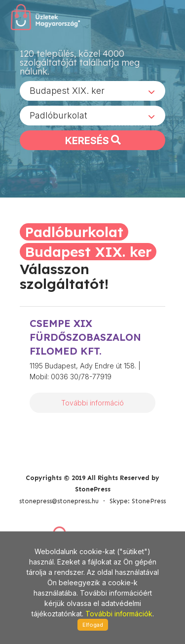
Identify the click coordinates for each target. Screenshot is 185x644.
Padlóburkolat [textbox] (58, 115)
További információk (119, 614)
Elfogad (93, 625)
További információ (92, 403)
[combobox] (92, 91)
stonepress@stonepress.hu (59, 501)
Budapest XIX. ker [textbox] (67, 91)
